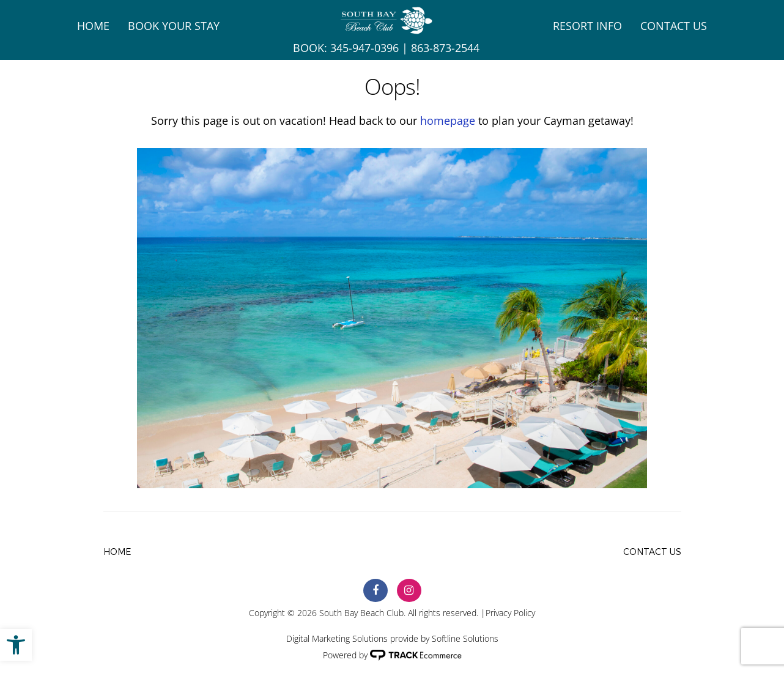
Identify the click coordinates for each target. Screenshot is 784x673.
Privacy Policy (510, 613)
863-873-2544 (445, 48)
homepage (448, 121)
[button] (16, 645)
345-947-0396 (364, 48)
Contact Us (674, 26)
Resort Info (587, 26)
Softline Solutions (465, 638)
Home (93, 26)
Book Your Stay (174, 26)
